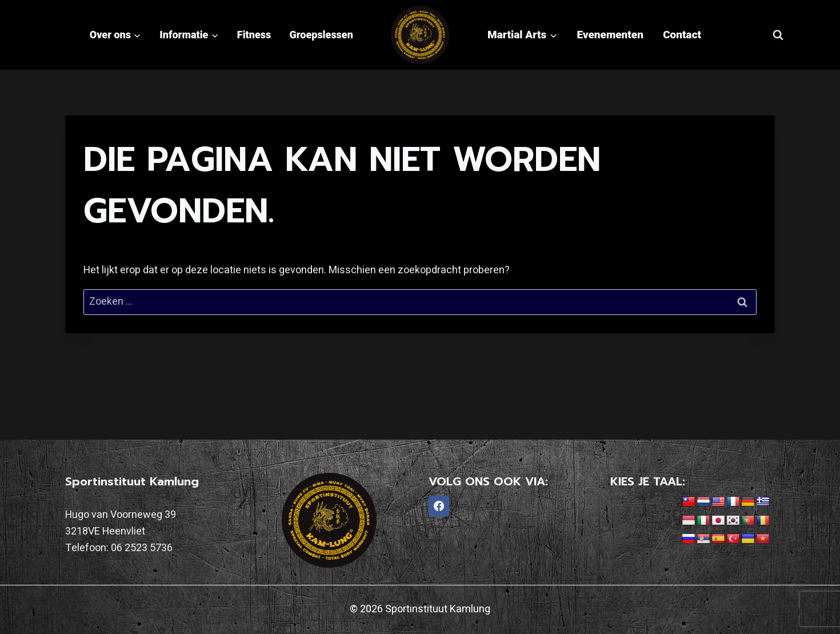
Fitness (254, 35)
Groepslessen (321, 35)
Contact (682, 35)
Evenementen (610, 35)
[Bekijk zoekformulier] (778, 35)
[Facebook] (439, 506)
